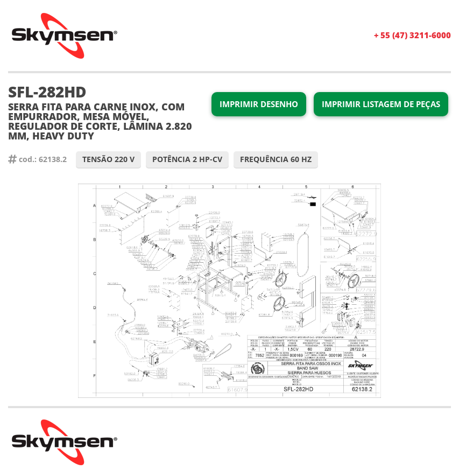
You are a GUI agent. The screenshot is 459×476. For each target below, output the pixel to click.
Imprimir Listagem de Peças (381, 104)
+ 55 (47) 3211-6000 (412, 35)
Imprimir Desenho (259, 104)
